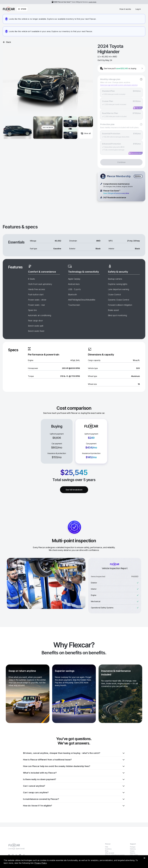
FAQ (107, 847)
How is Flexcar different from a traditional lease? (74, 760)
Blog (107, 851)
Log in (138, 9)
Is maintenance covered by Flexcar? (74, 799)
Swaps (132, 851)
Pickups (133, 847)
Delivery (133, 849)
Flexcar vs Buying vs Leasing (115, 855)
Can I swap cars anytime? (74, 793)
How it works (125, 9)
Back (7, 42)
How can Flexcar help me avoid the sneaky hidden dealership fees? (74, 766)
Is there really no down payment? (74, 779)
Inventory (108, 849)
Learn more (92, 2)
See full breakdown (74, 490)
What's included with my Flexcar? (74, 773)
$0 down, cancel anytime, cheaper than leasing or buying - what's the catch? (74, 753)
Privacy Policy (41, 863)
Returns (133, 853)
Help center (134, 855)
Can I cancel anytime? (74, 786)
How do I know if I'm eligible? (74, 806)
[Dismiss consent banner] (144, 858)
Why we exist (110, 853)
